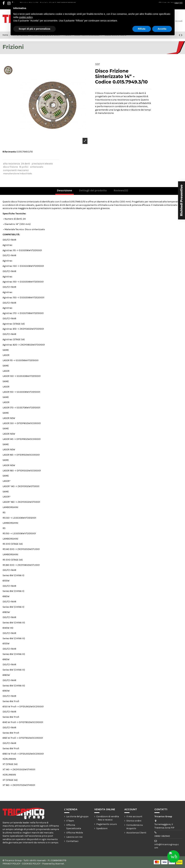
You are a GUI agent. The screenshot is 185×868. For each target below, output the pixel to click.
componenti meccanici (16, 170)
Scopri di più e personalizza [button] (35, 29)
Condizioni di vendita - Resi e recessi (108, 818)
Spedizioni (102, 828)
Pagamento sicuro (107, 824)
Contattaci (72, 841)
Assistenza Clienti (136, 833)
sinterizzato (37, 167)
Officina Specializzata (74, 827)
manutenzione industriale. (18, 174)
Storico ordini (134, 821)
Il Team (70, 821)
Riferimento (9, 152)
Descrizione (65, 190)
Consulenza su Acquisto (135, 827)
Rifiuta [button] (142, 29)
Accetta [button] (162, 29)
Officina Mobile (75, 833)
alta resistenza (11, 164)
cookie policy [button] (26, 17)
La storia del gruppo (77, 816)
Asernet (60, 864)
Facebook (5, 4)
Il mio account (134, 816)
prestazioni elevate (42, 164)
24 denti (26, 164)
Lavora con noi (74, 837)
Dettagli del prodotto (93, 190)
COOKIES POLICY (31, 864)
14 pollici (24, 167)
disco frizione (10, 167)
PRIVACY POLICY (11, 864)
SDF (98, 64)
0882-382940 (162, 836)
